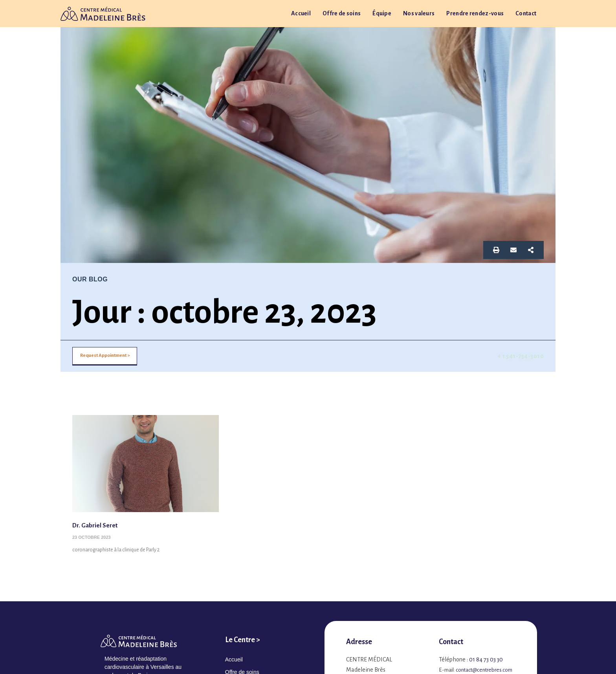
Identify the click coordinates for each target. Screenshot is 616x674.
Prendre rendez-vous (475, 13)
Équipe (382, 13)
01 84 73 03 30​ (486, 659)
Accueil (301, 13)
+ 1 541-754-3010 (521, 356)
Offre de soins (342, 13)
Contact (526, 13)
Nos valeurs (419, 13)
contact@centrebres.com (484, 670)
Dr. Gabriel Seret (99, 525)
